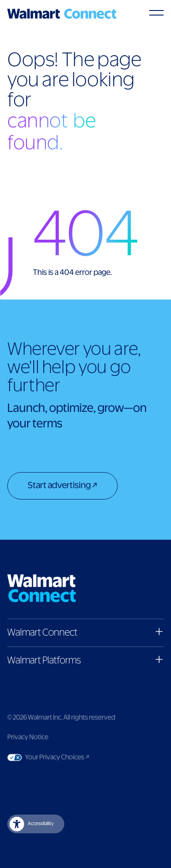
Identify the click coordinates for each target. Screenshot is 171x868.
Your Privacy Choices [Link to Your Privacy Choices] (74, 758)
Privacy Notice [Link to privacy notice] (28, 737)
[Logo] (62, 14)
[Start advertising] (62, 487)
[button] (85, 633)
